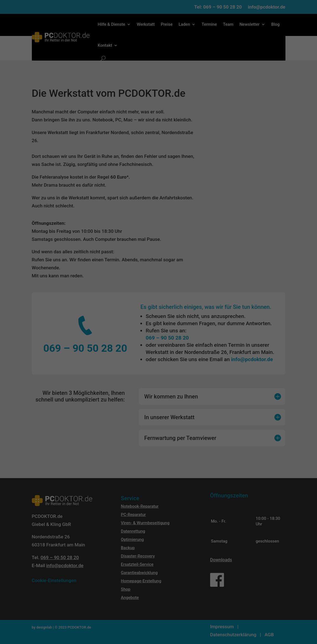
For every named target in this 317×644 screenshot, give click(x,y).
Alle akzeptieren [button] (158, 348)
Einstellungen (198, 314)
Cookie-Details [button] (136, 389)
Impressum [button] (183, 389)
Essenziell (119, 330)
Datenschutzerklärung (104, 314)
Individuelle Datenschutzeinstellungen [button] (158, 378)
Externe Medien (191, 330)
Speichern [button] (159, 363)
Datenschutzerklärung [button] (161, 389)
